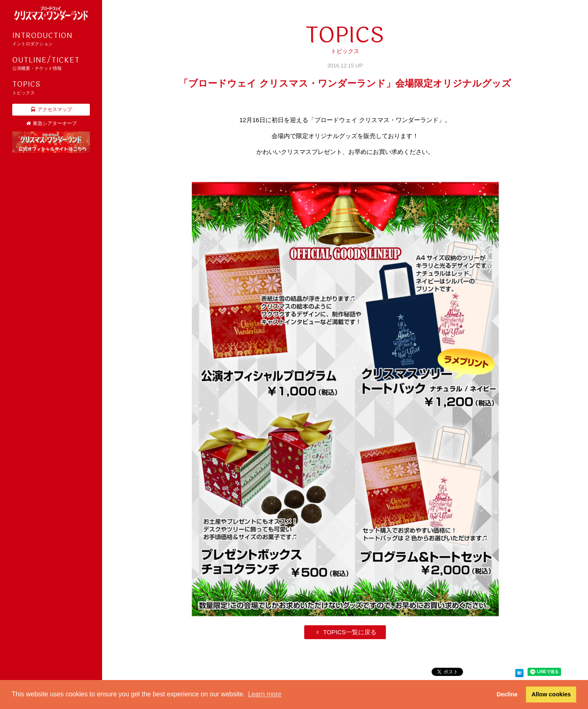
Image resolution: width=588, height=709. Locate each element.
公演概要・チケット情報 (51, 63)
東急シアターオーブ (51, 123)
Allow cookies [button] (551, 694)
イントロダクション (51, 38)
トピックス (51, 87)
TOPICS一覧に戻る (345, 632)
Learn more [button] (265, 694)
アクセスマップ (51, 109)
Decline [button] (507, 694)
